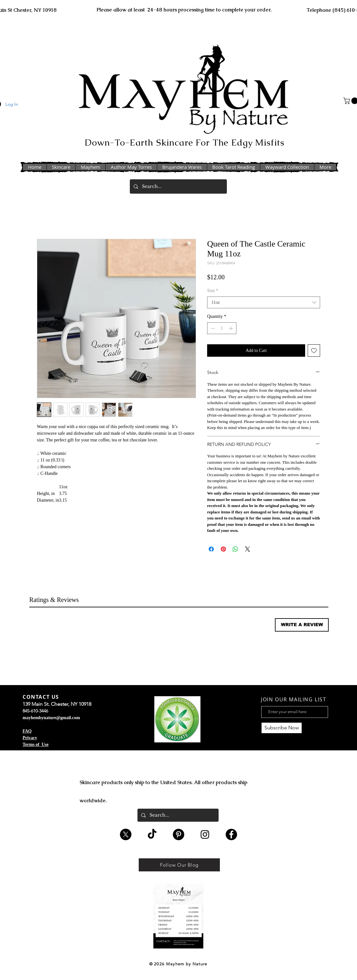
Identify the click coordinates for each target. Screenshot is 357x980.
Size (213, 291)
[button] (302, 625)
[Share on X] (248, 549)
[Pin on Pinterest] (223, 549)
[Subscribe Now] (282, 728)
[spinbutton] (222, 328)
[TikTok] (152, 834)
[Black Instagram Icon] (205, 834)
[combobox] (264, 303)
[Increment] (231, 328)
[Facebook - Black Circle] (231, 834)
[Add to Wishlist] (314, 351)
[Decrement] (212, 328)
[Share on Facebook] (211, 549)
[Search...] (178, 186)
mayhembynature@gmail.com (51, 718)
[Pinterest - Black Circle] (178, 834)
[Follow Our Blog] (179, 865)
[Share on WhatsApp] (235, 549)
